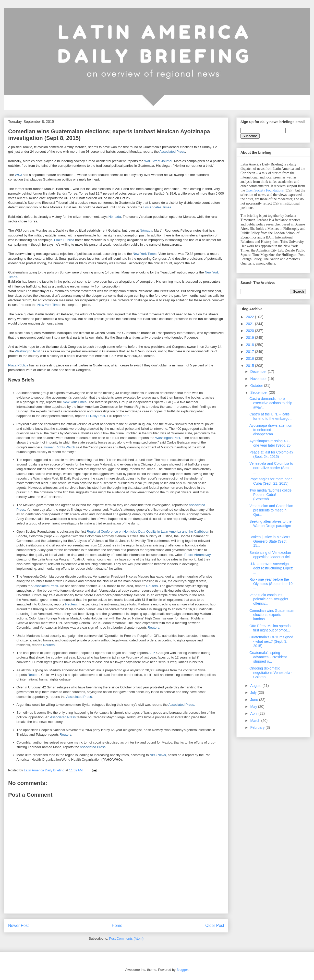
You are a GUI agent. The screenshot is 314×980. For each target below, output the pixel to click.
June (255, 700)
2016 (251, 358)
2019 (251, 338)
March (256, 721)
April (254, 713)
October (257, 386)
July (254, 692)
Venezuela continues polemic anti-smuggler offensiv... (269, 599)
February (258, 727)
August (256, 686)
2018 (251, 345)
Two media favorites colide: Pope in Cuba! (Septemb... (271, 495)
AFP (151, 653)
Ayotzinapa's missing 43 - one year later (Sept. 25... (271, 443)
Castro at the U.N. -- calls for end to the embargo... (271, 416)
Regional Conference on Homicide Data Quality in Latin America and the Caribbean (148, 531)
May (254, 707)
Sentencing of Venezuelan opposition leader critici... (271, 555)
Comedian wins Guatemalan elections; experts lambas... (272, 615)
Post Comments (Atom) (126, 939)
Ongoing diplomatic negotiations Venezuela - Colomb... (271, 673)
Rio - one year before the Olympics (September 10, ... (271, 584)
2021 (251, 324)
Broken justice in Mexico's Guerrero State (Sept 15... (270, 541)
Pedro (189, 555)
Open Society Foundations (265, 190)
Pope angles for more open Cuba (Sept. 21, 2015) (271, 481)
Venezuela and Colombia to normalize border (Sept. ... (271, 468)
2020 (251, 331)
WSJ (18, 175)
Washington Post (27, 351)
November (259, 379)
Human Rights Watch (59, 447)
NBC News (158, 755)
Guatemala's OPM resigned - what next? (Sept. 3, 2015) (271, 641)
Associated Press (172, 152)
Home (117, 925)
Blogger (182, 970)
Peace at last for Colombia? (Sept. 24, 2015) (271, 454)
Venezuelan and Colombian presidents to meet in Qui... (271, 510)
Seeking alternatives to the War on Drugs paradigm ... (270, 526)
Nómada (115, 217)
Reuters (152, 586)
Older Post (215, 925)
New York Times (145, 254)
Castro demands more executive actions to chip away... (271, 403)
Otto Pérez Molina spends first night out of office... (270, 628)
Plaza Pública (64, 240)
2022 (251, 317)
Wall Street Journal (158, 161)
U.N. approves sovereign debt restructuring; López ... (271, 568)
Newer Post (19, 925)
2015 (251, 366)
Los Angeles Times (157, 207)
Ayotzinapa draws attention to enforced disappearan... (271, 430)
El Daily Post (96, 416)
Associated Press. (182, 705)
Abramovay (202, 555)
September (259, 392)
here (126, 416)
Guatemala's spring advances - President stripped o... (268, 657)
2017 (251, 352)
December (259, 372)
